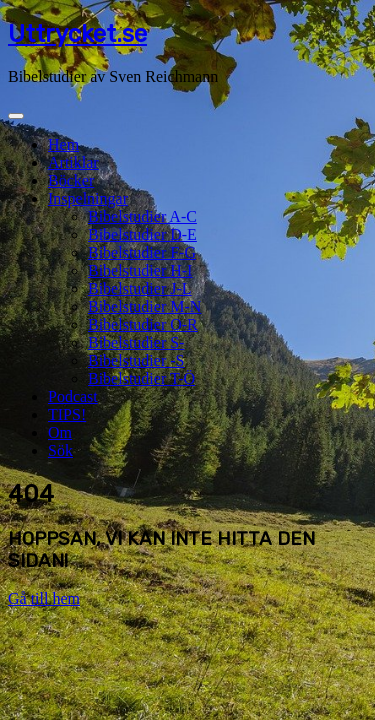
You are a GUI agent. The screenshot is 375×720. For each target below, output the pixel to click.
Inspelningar (88, 198)
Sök (60, 450)
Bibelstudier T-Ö (141, 378)
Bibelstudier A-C (142, 216)
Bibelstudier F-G (142, 252)
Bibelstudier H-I (140, 270)
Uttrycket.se (77, 34)
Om (60, 432)
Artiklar (73, 162)
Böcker (71, 180)
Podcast (73, 396)
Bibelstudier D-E (142, 234)
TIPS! (67, 414)
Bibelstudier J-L (140, 288)
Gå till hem (44, 598)
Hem (63, 144)
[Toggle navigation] (16, 116)
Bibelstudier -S (136, 360)
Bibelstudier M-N (144, 306)
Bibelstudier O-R (143, 324)
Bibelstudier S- (136, 342)
